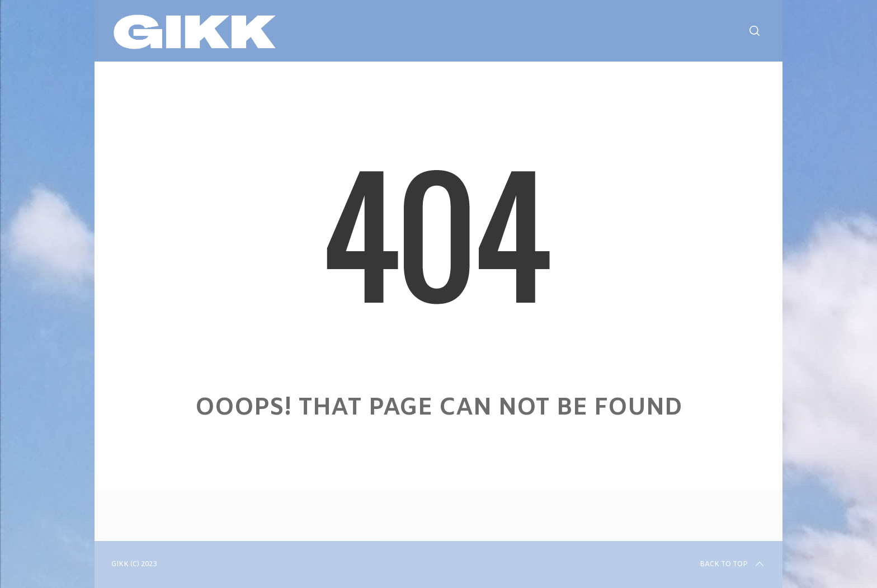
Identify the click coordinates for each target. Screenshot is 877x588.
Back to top (733, 565)
